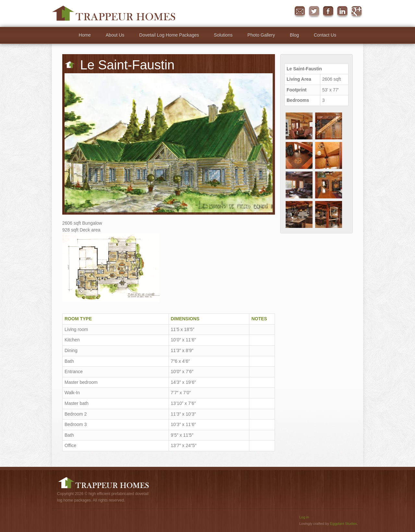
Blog (294, 35)
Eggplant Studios (344, 524)
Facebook (328, 12)
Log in (304, 517)
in (342, 12)
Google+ (357, 12)
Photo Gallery (261, 35)
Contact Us (325, 35)
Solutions (223, 35)
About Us (115, 35)
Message (300, 12)
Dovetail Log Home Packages (169, 35)
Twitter (314, 12)
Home (85, 35)
